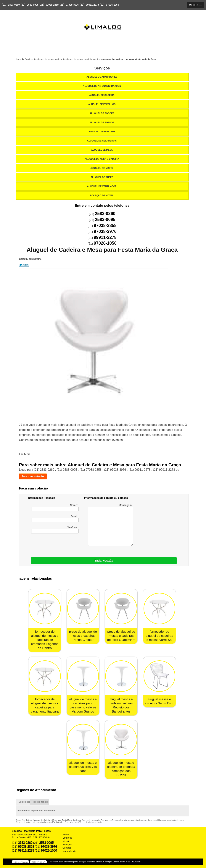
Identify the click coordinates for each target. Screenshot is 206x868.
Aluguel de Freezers (102, 132)
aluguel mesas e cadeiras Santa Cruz (159, 701)
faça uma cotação (33, 476)
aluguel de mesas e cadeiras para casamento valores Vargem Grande (83, 705)
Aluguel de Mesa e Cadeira (102, 159)
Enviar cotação (104, 561)
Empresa (67, 838)
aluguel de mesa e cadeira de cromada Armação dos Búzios (121, 769)
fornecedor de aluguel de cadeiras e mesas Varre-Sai (159, 636)
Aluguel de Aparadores (102, 77)
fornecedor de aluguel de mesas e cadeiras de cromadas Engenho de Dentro (45, 640)
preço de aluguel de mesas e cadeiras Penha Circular (83, 636)
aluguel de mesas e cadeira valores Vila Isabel (83, 767)
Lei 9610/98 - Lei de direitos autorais (86, 822)
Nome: (55, 507)
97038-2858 (52, 5)
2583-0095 (33, 5)
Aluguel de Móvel (102, 168)
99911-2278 (92, 5)
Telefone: (55, 530)
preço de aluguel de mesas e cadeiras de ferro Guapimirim (121, 636)
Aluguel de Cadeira (102, 95)
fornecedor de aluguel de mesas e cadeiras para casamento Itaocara (45, 705)
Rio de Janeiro (41, 802)
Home (66, 834)
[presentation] (76, 544)
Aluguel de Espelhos (102, 104)
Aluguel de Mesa (102, 150)
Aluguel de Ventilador (102, 186)
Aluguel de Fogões (102, 113)
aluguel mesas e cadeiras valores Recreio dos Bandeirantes (121, 705)
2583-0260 (14, 5)
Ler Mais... (26, 454)
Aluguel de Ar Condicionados (102, 86)
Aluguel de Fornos (102, 123)
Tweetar (24, 265)
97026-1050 (112, 5)
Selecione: (24, 802)
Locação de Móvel (102, 195)
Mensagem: (111, 525)
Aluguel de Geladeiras (102, 141)
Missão (66, 841)
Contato (67, 848)
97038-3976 (72, 5)
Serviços (102, 68)
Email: (55, 519)
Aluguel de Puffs (102, 177)
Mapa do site (69, 851)
